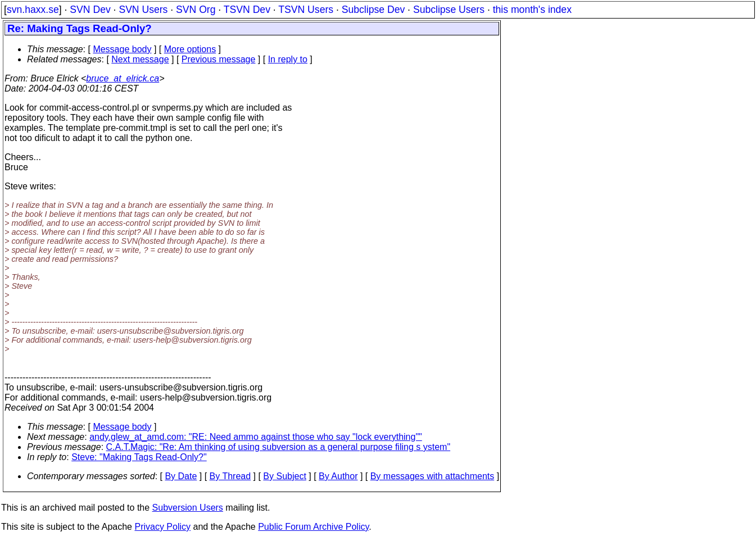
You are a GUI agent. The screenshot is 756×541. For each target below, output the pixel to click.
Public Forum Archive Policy (313, 527)
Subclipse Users (449, 10)
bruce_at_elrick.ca (123, 78)
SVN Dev (90, 10)
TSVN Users (306, 10)
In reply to (288, 59)
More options (190, 49)
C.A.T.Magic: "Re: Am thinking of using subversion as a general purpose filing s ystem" (279, 447)
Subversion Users (188, 508)
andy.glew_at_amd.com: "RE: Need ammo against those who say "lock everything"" (256, 437)
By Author (338, 476)
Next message (140, 59)
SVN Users (143, 10)
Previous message (219, 59)
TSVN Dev (247, 10)
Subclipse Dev (373, 10)
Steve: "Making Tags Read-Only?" (139, 457)
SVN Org (196, 10)
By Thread (230, 476)
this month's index (532, 10)
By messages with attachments (433, 476)
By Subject (284, 476)
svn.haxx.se (33, 10)
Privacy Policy (162, 527)
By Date (181, 476)
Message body (122, 49)
